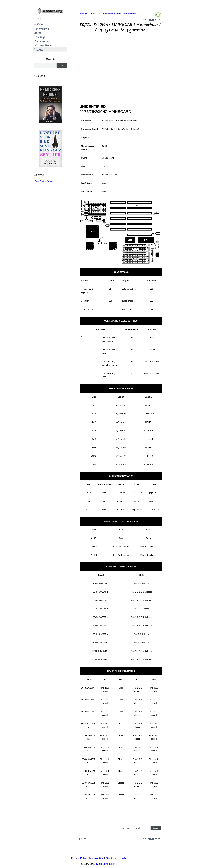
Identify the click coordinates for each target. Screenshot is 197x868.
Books (38, 33)
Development (42, 29)
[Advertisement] (120, 64)
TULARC (39, 50)
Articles (39, 24)
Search (122, 858)
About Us (111, 858)
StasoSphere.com (106, 864)
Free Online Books (44, 181)
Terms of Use (96, 858)
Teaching (39, 37)
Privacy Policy (79, 858)
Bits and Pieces (43, 46)
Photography (42, 41)
